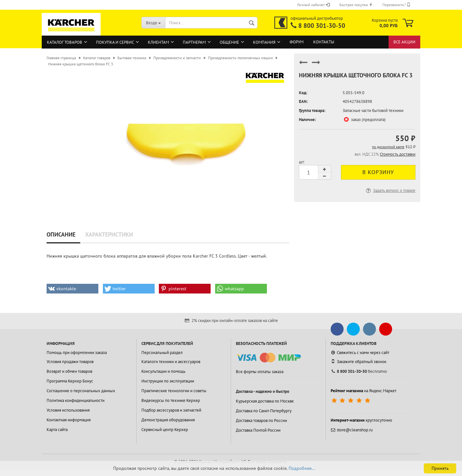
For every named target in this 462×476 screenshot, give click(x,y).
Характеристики (109, 234)
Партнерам (194, 42)
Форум (297, 42)
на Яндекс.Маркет (363, 391)
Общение (229, 42)
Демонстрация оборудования (168, 420)
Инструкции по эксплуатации (168, 381)
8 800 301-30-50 (322, 26)
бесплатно (359, 371)
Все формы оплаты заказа (260, 372)
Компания (264, 42)
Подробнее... (302, 468)
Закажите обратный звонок (358, 361)
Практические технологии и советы (174, 391)
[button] (72, 289)
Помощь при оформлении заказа (77, 353)
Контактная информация (69, 420)
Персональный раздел (162, 353)
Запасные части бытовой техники (373, 111)
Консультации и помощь (163, 371)
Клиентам (158, 42)
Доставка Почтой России (258, 430)
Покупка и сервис (115, 42)
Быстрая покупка (356, 5)
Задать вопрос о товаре (390, 190)
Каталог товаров (65, 42)
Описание (61, 234)
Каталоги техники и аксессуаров (171, 362)
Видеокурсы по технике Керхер (171, 400)
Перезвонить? (396, 5)
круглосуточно (361, 420)
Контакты (324, 42)
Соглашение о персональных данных (81, 391)
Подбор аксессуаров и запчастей (171, 410)
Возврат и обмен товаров (69, 371)
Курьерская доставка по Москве (265, 401)
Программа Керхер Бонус (70, 381)
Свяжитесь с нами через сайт (360, 353)
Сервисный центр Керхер (165, 430)
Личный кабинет (313, 5)
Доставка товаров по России (261, 421)
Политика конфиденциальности (76, 400)
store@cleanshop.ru (352, 430)
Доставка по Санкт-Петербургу (264, 411)
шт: (302, 162)
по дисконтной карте (388, 147)
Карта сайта (57, 430)
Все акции (404, 42)
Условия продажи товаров (70, 362)
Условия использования (68, 410)
